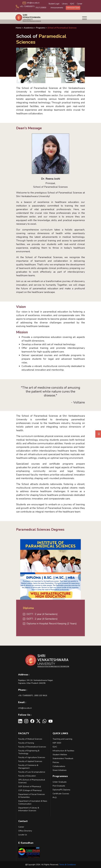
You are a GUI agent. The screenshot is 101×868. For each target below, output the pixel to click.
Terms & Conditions (67, 865)
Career (80, 4)
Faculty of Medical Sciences (30, 739)
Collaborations (59, 766)
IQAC (72, 4)
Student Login (54, 4)
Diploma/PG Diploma (61, 790)
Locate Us (23, 835)
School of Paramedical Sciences (62, 28)
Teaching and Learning (62, 739)
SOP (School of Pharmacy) (30, 786)
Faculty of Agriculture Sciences (32, 757)
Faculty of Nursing (26, 743)
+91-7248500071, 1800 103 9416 (33, 695)
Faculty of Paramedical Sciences (32, 747)
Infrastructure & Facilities (63, 751)
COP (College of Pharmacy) (30, 790)
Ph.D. (55, 798)
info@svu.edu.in (25, 708)
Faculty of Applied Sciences (30, 761)
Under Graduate (60, 782)
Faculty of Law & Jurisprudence (32, 772)
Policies (56, 762)
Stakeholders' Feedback (63, 758)
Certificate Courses (61, 794)
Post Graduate (59, 786)
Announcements (57, 8)
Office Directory (25, 831)
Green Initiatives (60, 770)
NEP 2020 (57, 743)
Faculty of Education (27, 776)
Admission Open (73, 8)
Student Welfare (60, 755)
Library (65, 4)
